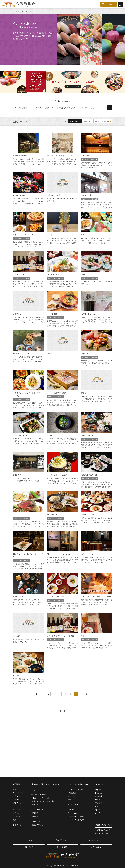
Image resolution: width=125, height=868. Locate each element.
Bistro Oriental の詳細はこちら (28, 269)
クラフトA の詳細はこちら (28, 309)
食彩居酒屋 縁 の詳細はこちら (97, 430)
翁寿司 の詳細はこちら (97, 269)
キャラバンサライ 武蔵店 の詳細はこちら (62, 470)
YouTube (72, 810)
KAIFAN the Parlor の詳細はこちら (28, 348)
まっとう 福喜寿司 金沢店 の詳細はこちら (62, 389)
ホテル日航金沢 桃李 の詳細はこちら (62, 591)
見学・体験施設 (37, 810)
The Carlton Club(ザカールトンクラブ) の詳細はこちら (28, 550)
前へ (36, 694)
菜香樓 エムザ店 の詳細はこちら (97, 509)
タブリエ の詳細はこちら (28, 509)
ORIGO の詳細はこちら (62, 430)
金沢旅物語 (18, 4)
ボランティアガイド (96, 840)
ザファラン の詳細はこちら (28, 669)
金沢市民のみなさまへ (104, 830)
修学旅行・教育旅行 (39, 795)
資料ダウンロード (38, 822)
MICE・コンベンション (41, 798)
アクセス (16, 813)
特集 (15, 790)
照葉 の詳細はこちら (97, 631)
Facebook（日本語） (76, 816)
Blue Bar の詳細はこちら (97, 151)
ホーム (15, 11)
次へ (89, 694)
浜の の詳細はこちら (97, 230)
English (98, 790)
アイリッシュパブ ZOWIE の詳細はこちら (28, 230)
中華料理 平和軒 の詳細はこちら (62, 190)
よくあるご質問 (62, 847)
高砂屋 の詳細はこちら (97, 389)
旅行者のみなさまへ (103, 833)
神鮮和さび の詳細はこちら (97, 348)
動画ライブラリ (37, 825)
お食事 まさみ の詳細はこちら (28, 190)
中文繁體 (99, 803)
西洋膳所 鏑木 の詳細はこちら (62, 269)
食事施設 (35, 813)
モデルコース (18, 793)
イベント (16, 806)
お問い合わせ (96, 847)
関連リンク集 (73, 805)
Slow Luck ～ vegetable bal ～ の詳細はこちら (62, 550)
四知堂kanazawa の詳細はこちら (28, 151)
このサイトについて (76, 790)
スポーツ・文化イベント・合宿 (43, 801)
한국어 (98, 810)
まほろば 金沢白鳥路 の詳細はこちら (97, 470)
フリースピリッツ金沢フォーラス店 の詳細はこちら (62, 151)
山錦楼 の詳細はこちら (62, 348)
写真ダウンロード (62, 840)
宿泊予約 (16, 810)
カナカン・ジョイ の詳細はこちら (62, 230)
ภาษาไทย (99, 813)
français (99, 793)
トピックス (36, 791)
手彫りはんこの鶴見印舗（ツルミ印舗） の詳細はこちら (97, 591)
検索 (110, 108)
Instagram (73, 813)
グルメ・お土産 (19, 803)
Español (99, 796)
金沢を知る (17, 816)
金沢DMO (72, 793)
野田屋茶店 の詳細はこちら (28, 470)
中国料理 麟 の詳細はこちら (62, 509)
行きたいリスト (110, 4)
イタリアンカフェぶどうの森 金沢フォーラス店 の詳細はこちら (28, 389)
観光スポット (18, 796)
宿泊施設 (35, 816)
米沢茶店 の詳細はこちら (28, 631)
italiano (98, 800)
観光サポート (18, 820)
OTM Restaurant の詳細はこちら (28, 430)
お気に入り (17, 825)
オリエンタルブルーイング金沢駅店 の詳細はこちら (62, 631)
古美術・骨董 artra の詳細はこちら (97, 309)
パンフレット (29, 840)
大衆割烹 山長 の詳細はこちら (97, 190)
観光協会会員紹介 (75, 796)
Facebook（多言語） (76, 820)
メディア (35, 805)
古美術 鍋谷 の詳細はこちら (28, 591)
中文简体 (99, 806)
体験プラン (17, 800)
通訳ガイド (29, 847)
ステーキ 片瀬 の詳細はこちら (97, 550)
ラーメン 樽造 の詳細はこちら (62, 309)
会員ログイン (73, 800)
